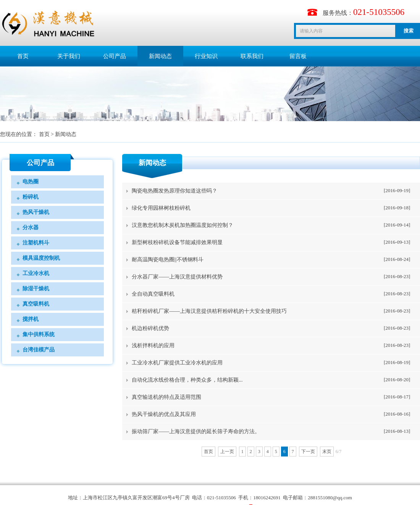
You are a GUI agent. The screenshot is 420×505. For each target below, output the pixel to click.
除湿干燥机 (36, 289)
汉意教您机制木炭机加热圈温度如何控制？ (183, 225)
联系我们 (252, 56)
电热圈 (31, 182)
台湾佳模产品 (39, 350)
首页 (23, 56)
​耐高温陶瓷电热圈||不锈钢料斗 (168, 260)
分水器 (31, 227)
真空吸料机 (36, 304)
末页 (327, 452)
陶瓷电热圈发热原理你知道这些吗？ (174, 191)
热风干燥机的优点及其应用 (164, 414)
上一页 (227, 452)
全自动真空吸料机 (153, 294)
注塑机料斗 (36, 243)
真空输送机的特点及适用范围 (166, 397)
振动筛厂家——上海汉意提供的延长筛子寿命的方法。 (196, 431)
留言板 (298, 56)
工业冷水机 (36, 273)
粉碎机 (31, 197)
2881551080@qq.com (330, 498)
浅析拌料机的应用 (153, 346)
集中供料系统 (39, 334)
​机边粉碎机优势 (150, 328)
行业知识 (206, 56)
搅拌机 (31, 319)
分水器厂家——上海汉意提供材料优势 (177, 277)
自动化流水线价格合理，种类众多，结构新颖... (187, 380)
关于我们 (69, 56)
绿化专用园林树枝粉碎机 (161, 208)
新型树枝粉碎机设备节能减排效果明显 (177, 242)
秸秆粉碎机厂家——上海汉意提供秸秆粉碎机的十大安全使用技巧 (209, 311)
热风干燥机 (36, 212)
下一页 (308, 452)
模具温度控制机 (41, 258)
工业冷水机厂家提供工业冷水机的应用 (177, 363)
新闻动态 (160, 56)
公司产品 (115, 56)
